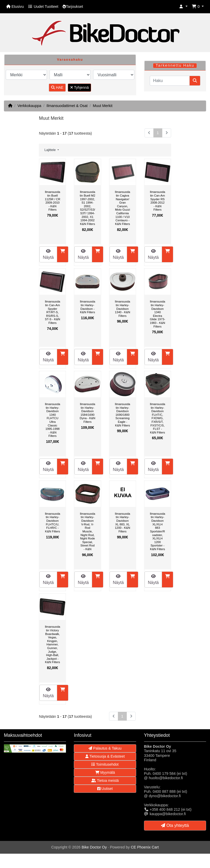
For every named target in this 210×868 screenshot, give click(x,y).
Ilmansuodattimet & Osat (67, 106)
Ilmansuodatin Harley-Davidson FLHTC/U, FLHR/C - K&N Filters (53, 523)
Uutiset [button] (105, 789)
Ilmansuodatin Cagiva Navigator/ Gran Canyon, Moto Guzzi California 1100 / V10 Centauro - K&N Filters (122, 208)
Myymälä (105, 772)
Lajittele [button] (50, 150)
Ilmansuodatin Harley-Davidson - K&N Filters (88, 307)
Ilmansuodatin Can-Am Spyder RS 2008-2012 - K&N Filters (157, 201)
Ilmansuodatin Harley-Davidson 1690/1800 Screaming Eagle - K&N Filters (122, 415)
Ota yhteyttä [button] (175, 825)
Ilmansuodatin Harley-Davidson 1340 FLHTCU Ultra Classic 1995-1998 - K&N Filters (53, 420)
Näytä (48, 254)
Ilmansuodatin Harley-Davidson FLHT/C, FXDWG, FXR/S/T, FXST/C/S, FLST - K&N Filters (157, 418)
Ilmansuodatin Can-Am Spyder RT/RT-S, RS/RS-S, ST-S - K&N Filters (53, 312)
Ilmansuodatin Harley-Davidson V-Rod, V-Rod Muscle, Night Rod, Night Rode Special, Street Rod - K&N (88, 531)
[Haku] (170, 81)
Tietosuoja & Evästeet (105, 756)
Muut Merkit (103, 106)
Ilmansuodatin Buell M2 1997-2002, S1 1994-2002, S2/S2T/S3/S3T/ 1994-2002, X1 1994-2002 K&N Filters (88, 208)
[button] (183, 7)
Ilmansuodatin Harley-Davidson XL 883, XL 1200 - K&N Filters (122, 523)
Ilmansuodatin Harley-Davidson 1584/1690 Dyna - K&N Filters (88, 413)
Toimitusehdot (105, 764)
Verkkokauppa (29, 106)
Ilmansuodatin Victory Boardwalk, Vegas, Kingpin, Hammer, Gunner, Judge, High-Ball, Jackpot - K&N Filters (53, 644)
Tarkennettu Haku (175, 65)
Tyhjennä (79, 87)
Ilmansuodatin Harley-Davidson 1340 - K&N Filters (122, 309)
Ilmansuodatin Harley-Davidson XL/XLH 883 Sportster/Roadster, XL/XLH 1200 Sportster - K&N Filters (157, 531)
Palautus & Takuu (105, 748)
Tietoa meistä (105, 781)
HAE (57, 87)
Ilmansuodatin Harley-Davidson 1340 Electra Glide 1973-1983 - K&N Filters (157, 314)
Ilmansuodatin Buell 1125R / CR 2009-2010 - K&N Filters (53, 201)
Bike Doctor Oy (94, 847)
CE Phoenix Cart (145, 847)
